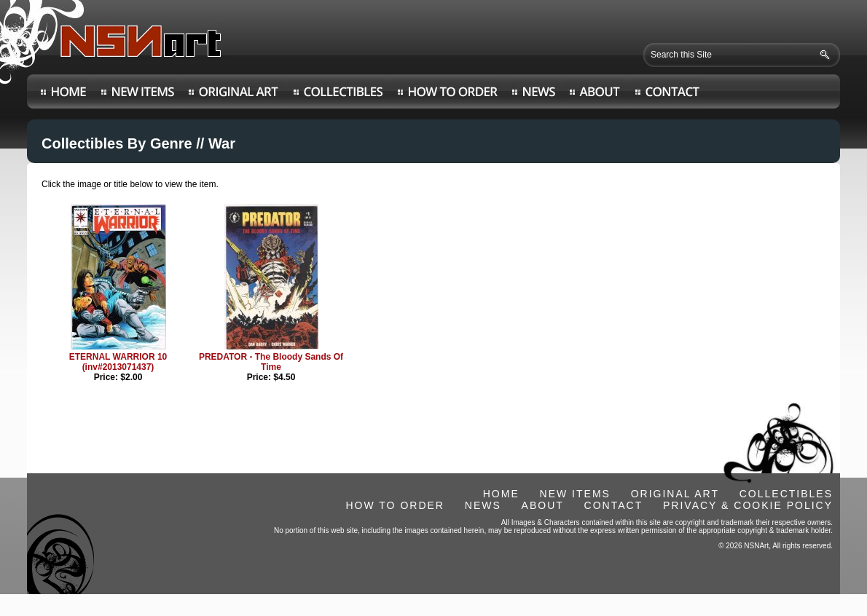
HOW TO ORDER (395, 505)
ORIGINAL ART (675, 494)
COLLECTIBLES (786, 494)
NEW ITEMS (575, 494)
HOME (501, 494)
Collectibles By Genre (117, 143)
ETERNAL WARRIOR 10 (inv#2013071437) (118, 362)
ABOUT (543, 505)
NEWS (483, 505)
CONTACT (614, 505)
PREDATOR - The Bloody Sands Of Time (271, 362)
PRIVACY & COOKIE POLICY (748, 505)
